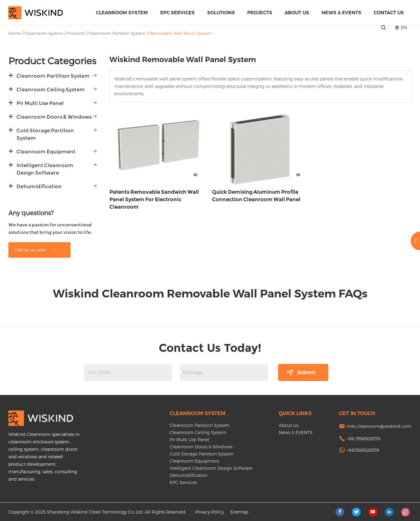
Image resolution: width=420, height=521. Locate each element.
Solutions (221, 13)
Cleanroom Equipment (46, 152)
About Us (297, 13)
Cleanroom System (122, 13)
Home (15, 33)
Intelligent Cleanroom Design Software (45, 169)
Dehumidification (39, 186)
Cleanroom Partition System (117, 33)
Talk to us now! (36, 250)
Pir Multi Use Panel (40, 103)
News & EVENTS (341, 13)
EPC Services (178, 13)
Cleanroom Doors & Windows (54, 117)
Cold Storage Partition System (45, 134)
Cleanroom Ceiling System (51, 90)
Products (76, 33)
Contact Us (389, 13)
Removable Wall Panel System (180, 33)
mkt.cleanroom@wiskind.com (379, 426)
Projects (260, 13)
